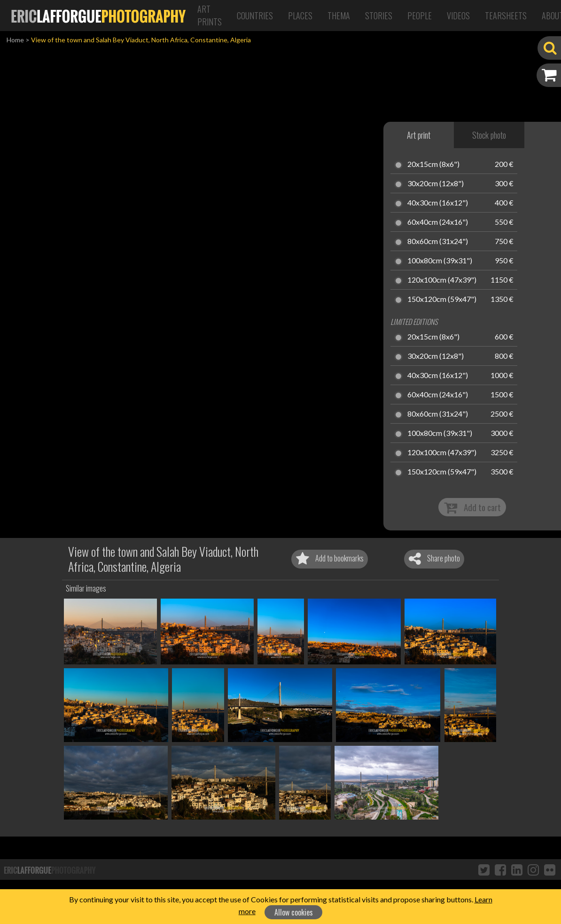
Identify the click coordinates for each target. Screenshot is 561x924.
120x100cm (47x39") (442, 280)
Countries (255, 16)
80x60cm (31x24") (438, 242)
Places (300, 16)
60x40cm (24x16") (438, 222)
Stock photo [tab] (489, 135)
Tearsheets (506, 16)
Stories (379, 16)
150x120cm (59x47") (442, 300)
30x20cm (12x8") (436, 184)
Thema (339, 16)
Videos (458, 16)
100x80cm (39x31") (440, 261)
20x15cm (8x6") (433, 165)
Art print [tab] (419, 135)
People (420, 16)
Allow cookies (294, 912)
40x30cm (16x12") (438, 203)
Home (15, 40)
